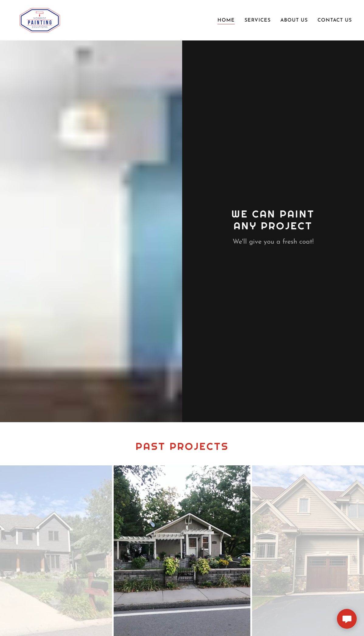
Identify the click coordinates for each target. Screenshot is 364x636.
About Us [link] (294, 20)
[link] (39, 20)
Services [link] (258, 20)
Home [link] (226, 20)
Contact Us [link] (335, 20)
